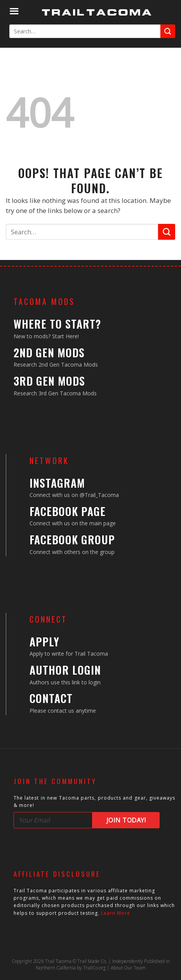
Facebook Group (72, 539)
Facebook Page (68, 511)
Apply (44, 642)
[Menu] (14, 11)
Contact (51, 698)
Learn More (116, 913)
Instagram (57, 483)
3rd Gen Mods (49, 381)
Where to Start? (57, 324)
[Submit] (168, 31)
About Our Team (128, 968)
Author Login (65, 670)
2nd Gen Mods (49, 352)
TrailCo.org (94, 968)
